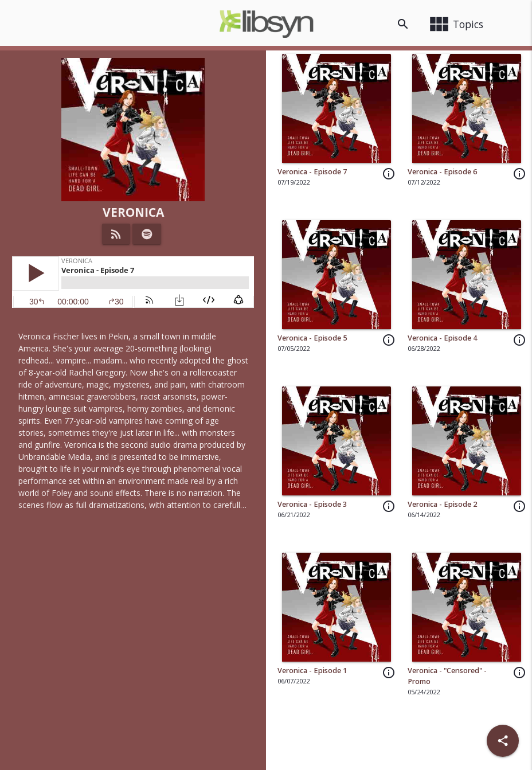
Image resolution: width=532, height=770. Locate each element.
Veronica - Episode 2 (442, 504)
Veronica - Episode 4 (442, 338)
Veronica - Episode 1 (312, 671)
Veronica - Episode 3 (312, 504)
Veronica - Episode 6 (442, 172)
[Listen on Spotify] (147, 234)
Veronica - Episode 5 (312, 338)
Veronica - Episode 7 (312, 172)
